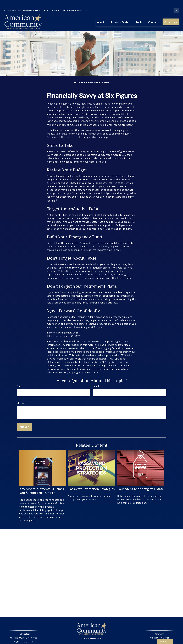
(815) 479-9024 (51, 3)
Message (22, 395)
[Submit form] (24, 419)
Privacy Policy (92, 638)
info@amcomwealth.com (75, 3)
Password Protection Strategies (91, 481)
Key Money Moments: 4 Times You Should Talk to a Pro (42, 483)
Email (96, 378)
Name (20, 378)
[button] (101, 14)
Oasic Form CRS (91, 642)
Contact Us (165, 642)
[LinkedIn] (176, 3)
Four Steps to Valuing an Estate (140, 481)
